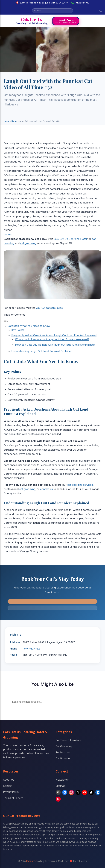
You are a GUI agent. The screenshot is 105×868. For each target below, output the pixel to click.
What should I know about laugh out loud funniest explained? (52, 339)
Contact (8, 786)
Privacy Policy (11, 792)
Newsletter (62, 780)
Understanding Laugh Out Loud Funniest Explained (42, 351)
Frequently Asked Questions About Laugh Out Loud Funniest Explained (54, 335)
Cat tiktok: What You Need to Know (29, 326)
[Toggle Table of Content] (6, 322)
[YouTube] (85, 792)
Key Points (18, 330)
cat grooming (28, 243)
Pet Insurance (64, 752)
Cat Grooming (64, 746)
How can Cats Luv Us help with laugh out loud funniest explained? (55, 345)
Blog (14, 121)
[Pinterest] (58, 799)
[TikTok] (91, 792)
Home (7, 121)
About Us (9, 780)
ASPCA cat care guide (49, 308)
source (8, 234)
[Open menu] (86, 21)
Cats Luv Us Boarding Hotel (70, 239)
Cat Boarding (63, 758)
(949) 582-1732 (80, 3)
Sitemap (60, 786)
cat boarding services (80, 485)
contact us (47, 489)
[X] (78, 792)
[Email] (58, 792)
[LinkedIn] (98, 792)
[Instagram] (71, 792)
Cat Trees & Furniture (69, 740)
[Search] (101, 11)
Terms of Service (13, 798)
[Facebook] (65, 792)
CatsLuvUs (32, 861)
